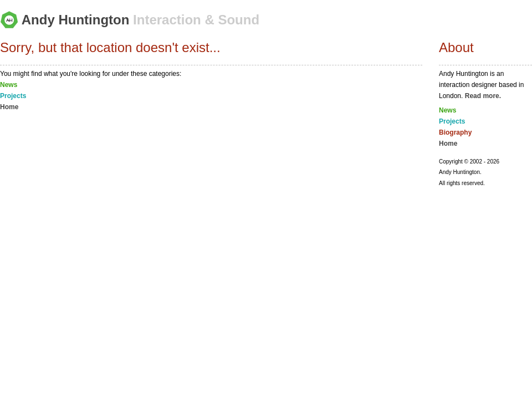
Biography (455, 132)
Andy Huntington (130, 20)
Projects (13, 96)
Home (9, 107)
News (9, 85)
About (456, 47)
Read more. (483, 96)
